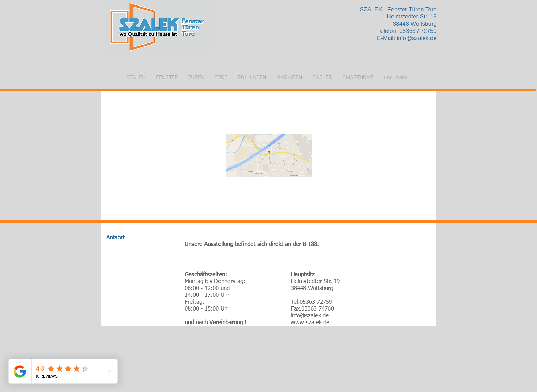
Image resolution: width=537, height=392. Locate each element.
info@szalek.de (417, 38)
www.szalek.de (310, 323)
